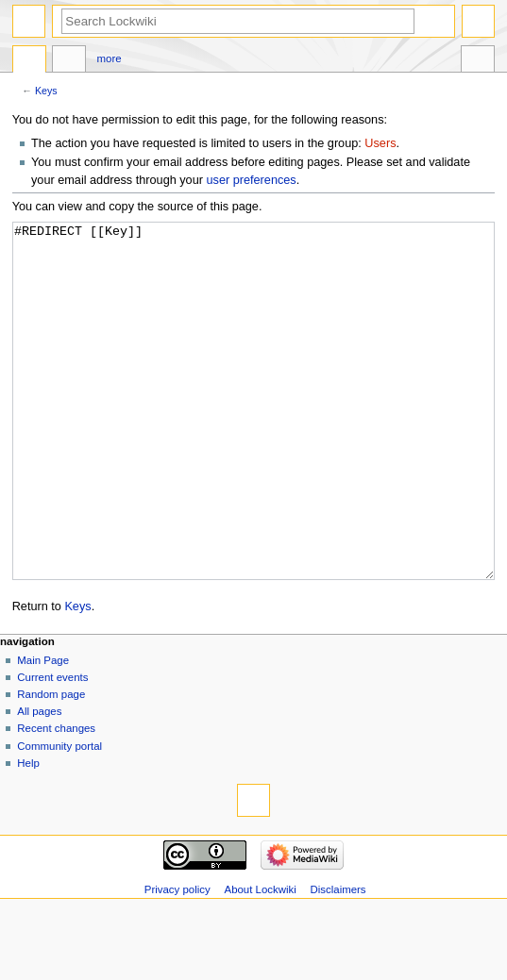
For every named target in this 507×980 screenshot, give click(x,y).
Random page (51, 765)
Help (28, 834)
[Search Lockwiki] (238, 21)
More (110, 58)
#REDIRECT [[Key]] (254, 436)
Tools (478, 61)
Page (29, 61)
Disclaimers (338, 960)
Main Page (43, 731)
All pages (39, 782)
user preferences (251, 180)
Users (380, 143)
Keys (46, 91)
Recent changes (56, 799)
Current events (52, 748)
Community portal (59, 817)
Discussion (69, 61)
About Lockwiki (261, 960)
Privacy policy (177, 960)
